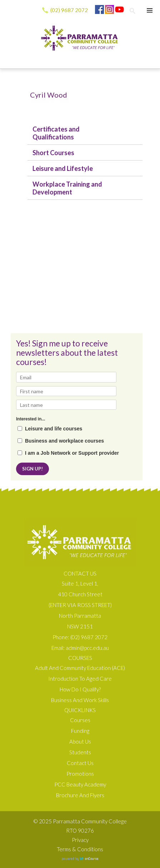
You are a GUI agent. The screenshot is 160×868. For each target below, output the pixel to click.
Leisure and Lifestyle (63, 168)
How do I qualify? (80, 689)
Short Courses (53, 153)
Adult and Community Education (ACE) (80, 668)
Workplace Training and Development (67, 188)
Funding (80, 731)
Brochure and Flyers (80, 795)
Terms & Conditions (80, 849)
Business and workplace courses (64, 441)
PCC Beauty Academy (80, 784)
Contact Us (80, 763)
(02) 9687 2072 (69, 10)
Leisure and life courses (54, 429)
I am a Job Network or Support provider (72, 453)
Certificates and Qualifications (56, 133)
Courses (80, 720)
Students (80, 752)
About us (80, 741)
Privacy (80, 840)
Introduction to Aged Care (80, 679)
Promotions (80, 774)
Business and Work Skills (80, 700)
